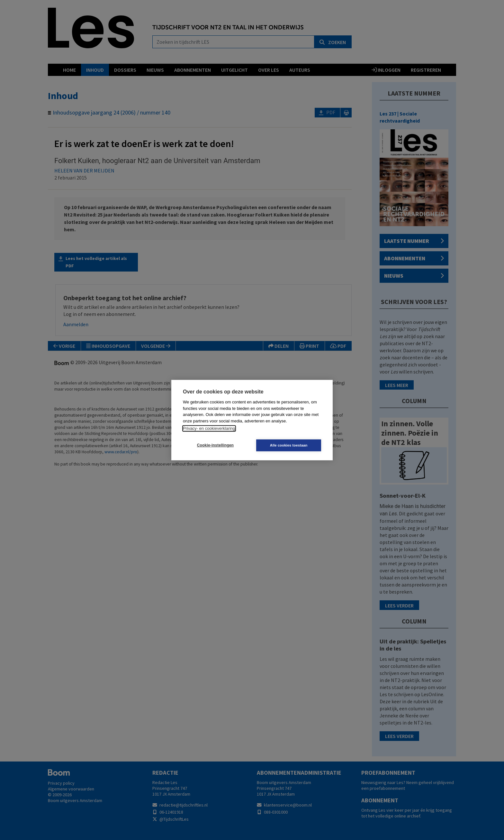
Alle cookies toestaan (290, 445)
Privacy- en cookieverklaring (209, 428)
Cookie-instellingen (214, 445)
